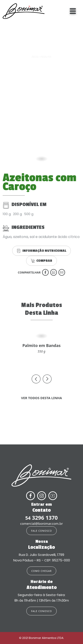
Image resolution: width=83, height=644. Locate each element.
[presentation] (36, 379)
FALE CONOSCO (41, 531)
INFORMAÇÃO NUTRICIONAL (41, 251)
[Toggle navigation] (73, 11)
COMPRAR (41, 261)
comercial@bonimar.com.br (41, 523)
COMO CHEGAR (42, 571)
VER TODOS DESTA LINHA (41, 398)
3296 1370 (41, 518)
